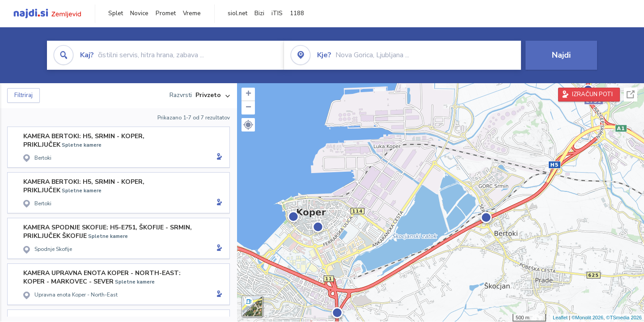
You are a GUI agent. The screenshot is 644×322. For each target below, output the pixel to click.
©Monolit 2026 (587, 318)
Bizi (259, 13)
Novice (139, 13)
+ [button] (248, 94)
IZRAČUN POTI (592, 94)
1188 (297, 13)
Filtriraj (23, 95)
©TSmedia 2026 (624, 318)
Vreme (192, 13)
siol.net (237, 13)
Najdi (561, 55)
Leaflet (560, 318)
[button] (248, 125)
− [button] (248, 108)
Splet (116, 13)
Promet (166, 13)
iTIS (277, 13)
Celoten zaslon (631, 95)
